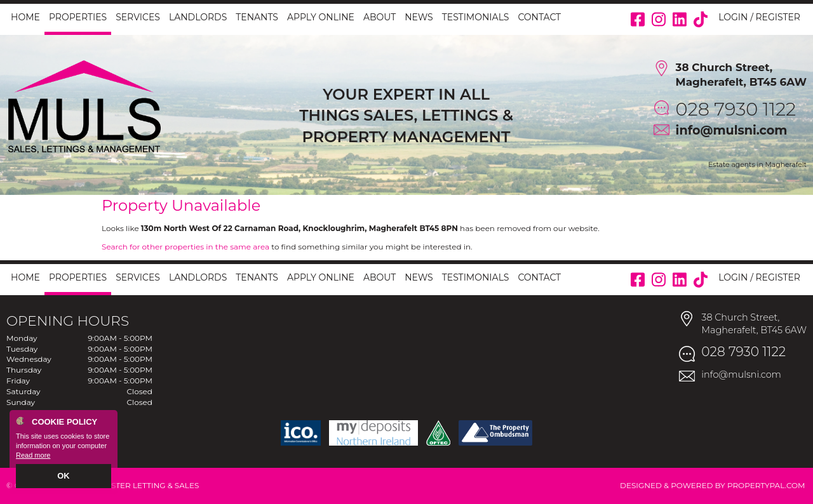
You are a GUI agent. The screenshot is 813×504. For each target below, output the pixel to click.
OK (64, 477)
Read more (33, 457)
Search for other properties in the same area (185, 247)
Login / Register (759, 17)
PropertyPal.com (766, 485)
